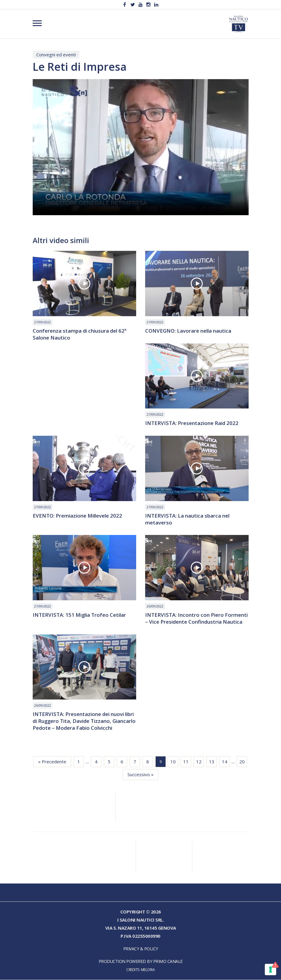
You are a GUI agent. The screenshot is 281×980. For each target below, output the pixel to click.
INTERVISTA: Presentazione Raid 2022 (192, 423)
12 (199, 762)
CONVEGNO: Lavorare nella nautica (188, 331)
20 (242, 762)
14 (225, 762)
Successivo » (140, 775)
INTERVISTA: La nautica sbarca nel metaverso (187, 519)
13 (212, 762)
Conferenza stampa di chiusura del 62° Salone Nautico (80, 334)
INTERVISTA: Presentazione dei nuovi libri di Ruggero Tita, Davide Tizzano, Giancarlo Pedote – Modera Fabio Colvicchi (84, 722)
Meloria (148, 970)
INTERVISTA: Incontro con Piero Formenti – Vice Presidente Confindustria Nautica (196, 619)
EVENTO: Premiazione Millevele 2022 (78, 516)
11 (186, 762)
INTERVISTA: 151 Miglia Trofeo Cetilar (80, 615)
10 (173, 762)
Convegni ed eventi (56, 55)
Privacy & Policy (141, 949)
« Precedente (52, 762)
